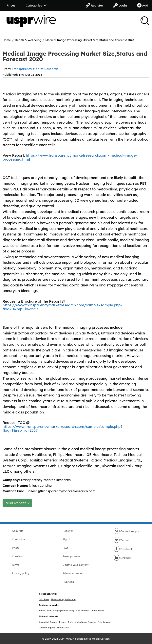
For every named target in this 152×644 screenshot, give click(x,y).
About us (18, 531)
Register (94, 5)
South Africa (63, 628)
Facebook (123, 549)
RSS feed (68, 582)
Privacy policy (21, 573)
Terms (16, 565)
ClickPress (44, 599)
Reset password (73, 556)
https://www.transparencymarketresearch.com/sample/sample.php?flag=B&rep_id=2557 (62, 307)
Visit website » (18, 503)
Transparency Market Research (35, 69)
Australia (43, 622)
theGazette (70, 599)
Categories (36, 5)
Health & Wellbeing (28, 40)
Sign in (67, 539)
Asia (49, 611)
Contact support (127, 531)
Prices (11, 5)
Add (143, 5)
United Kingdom (47, 628)
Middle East (67, 611)
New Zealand (105, 622)
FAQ (65, 548)
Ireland (63, 622)
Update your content (76, 565)
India (71, 622)
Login (120, 5)
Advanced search (73, 573)
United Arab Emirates (86, 622)
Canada (53, 622)
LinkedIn (123, 558)
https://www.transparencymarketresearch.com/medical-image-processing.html (70, 157)
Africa (42, 611)
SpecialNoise (83, 639)
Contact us (19, 539)
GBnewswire (57, 599)
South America (82, 611)
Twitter (121, 540)
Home (7, 40)
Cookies (17, 556)
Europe (56, 611)
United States (98, 611)
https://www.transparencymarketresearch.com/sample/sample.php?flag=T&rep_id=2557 (62, 429)
